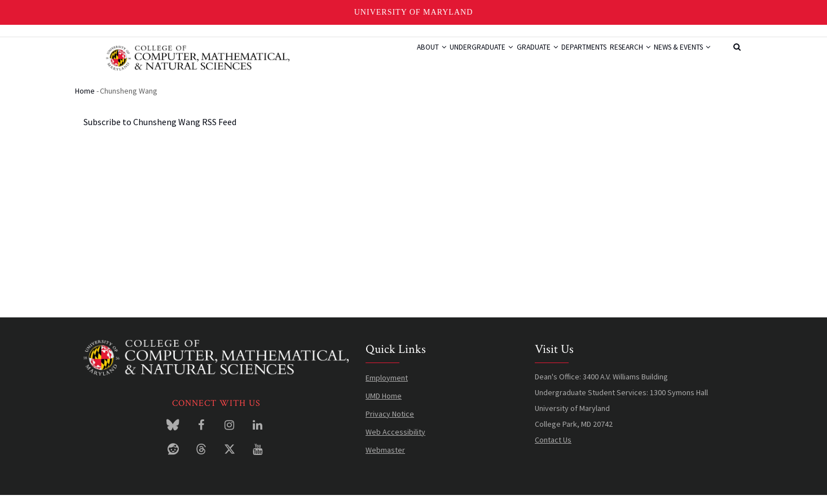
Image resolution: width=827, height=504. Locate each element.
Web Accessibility (395, 440)
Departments (558, 58)
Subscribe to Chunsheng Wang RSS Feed (160, 131)
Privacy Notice (390, 422)
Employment (387, 386)
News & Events (677, 58)
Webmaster (385, 458)
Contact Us (553, 448)
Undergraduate (436, 58)
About (377, 58)
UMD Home (384, 404)
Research (614, 58)
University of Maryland (414, 12)
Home (85, 99)
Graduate (502, 58)
